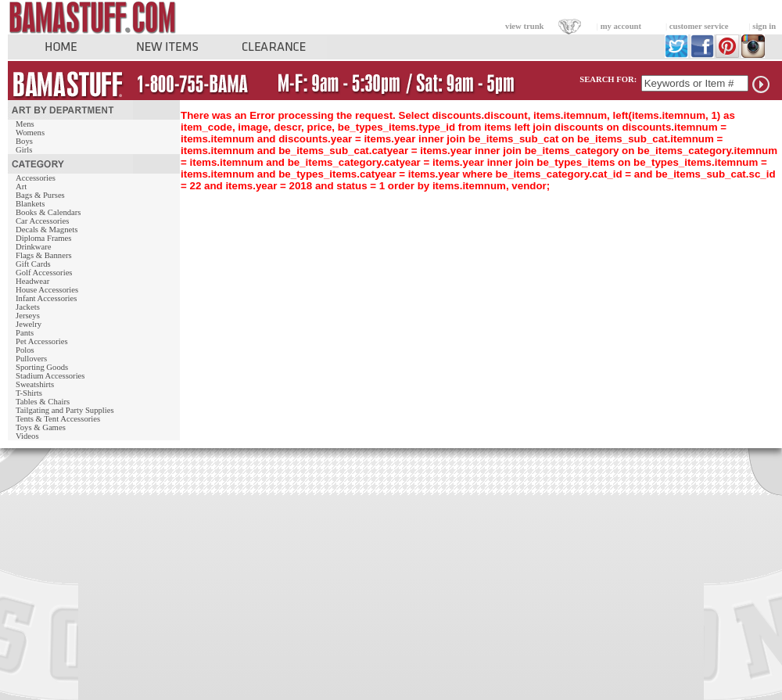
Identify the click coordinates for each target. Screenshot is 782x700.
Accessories (36, 178)
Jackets (28, 307)
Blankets (30, 204)
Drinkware (34, 247)
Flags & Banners (44, 255)
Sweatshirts (35, 384)
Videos (27, 436)
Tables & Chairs (43, 402)
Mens (25, 124)
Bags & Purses (40, 195)
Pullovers (31, 359)
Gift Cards (33, 264)
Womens (30, 133)
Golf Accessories (44, 273)
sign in (764, 26)
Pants (25, 333)
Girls (24, 150)
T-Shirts (29, 393)
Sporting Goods (42, 367)
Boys (24, 141)
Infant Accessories (46, 298)
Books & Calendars (48, 212)
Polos (25, 350)
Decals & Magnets (47, 230)
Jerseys (28, 316)
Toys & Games (41, 427)
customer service (699, 26)
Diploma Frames (43, 238)
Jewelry (29, 324)
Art (21, 187)
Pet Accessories (42, 341)
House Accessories (47, 290)
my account (621, 26)
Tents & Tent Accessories (58, 419)
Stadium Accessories (50, 376)
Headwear (32, 281)
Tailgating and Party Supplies (65, 410)
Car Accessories (42, 221)
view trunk (524, 26)
